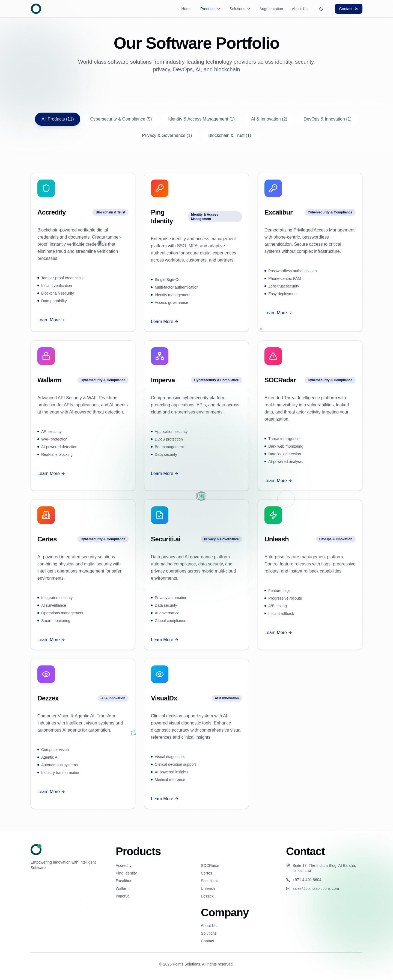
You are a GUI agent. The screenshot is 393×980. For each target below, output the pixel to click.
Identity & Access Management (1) (201, 119)
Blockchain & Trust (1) (230, 135)
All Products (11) (58, 119)
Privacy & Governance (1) (167, 135)
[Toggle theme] (321, 9)
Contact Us (349, 9)
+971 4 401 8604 (307, 880)
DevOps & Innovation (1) (328, 119)
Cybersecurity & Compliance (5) (121, 119)
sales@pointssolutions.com (316, 888)
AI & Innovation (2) (269, 119)
